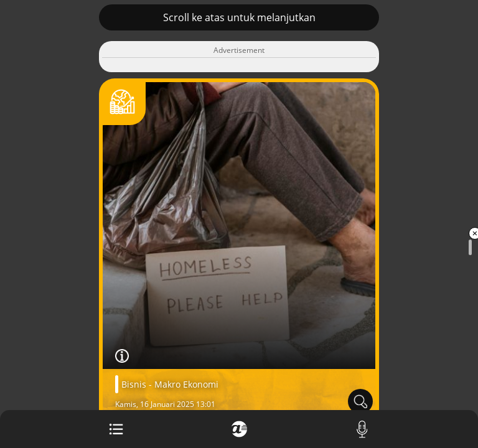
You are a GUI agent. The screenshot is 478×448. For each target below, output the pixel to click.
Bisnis (134, 384)
